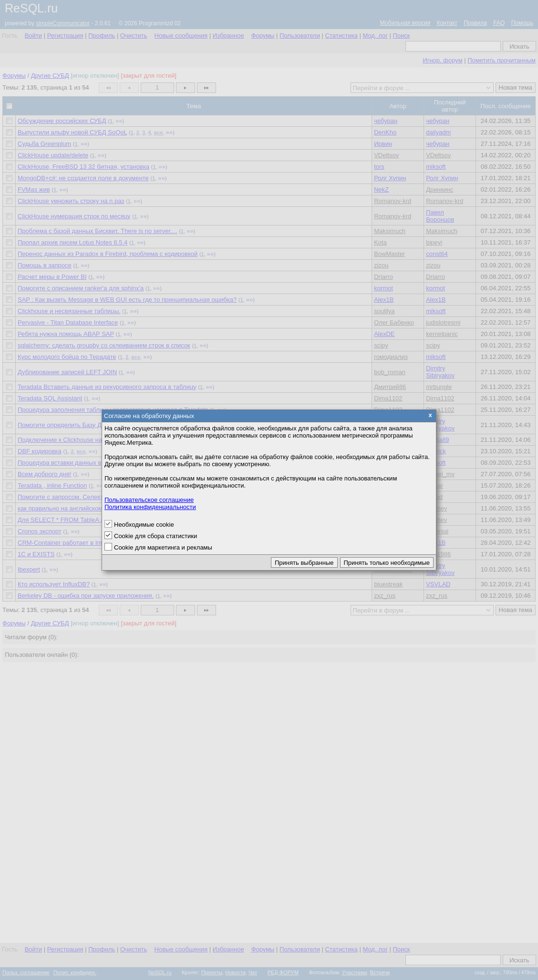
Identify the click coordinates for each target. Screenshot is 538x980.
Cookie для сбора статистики (155, 536)
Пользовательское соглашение (149, 500)
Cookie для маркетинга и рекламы (163, 547)
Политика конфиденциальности (150, 507)
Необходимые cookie (144, 525)
